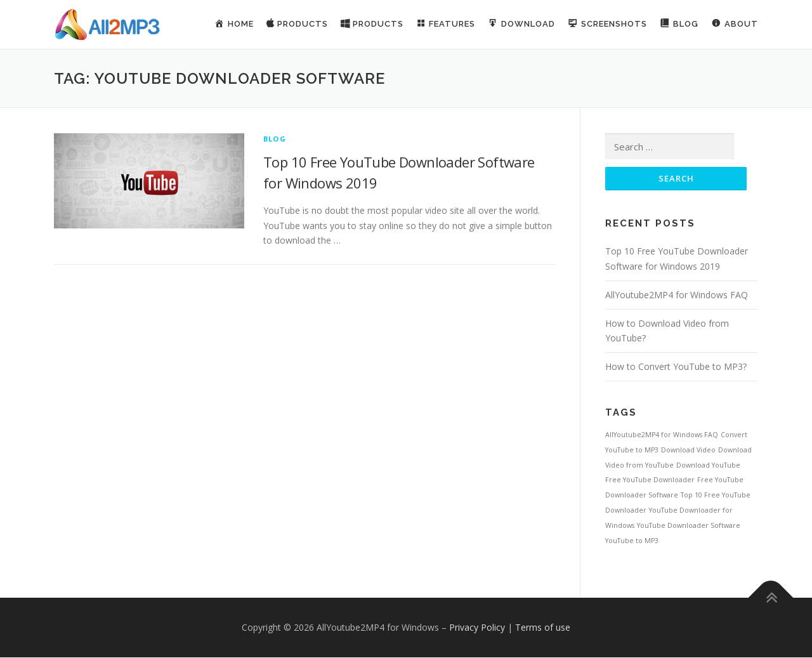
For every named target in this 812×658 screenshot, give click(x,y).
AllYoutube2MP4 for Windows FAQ (677, 295)
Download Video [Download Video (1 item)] (688, 451)
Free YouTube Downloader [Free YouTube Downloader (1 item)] (650, 480)
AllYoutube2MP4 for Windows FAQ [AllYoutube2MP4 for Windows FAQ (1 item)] (662, 435)
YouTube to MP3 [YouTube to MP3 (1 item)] (632, 541)
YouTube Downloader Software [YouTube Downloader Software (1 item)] (689, 526)
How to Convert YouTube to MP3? (676, 367)
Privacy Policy (477, 628)
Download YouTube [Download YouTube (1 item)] (708, 466)
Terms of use (543, 628)
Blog (275, 139)
